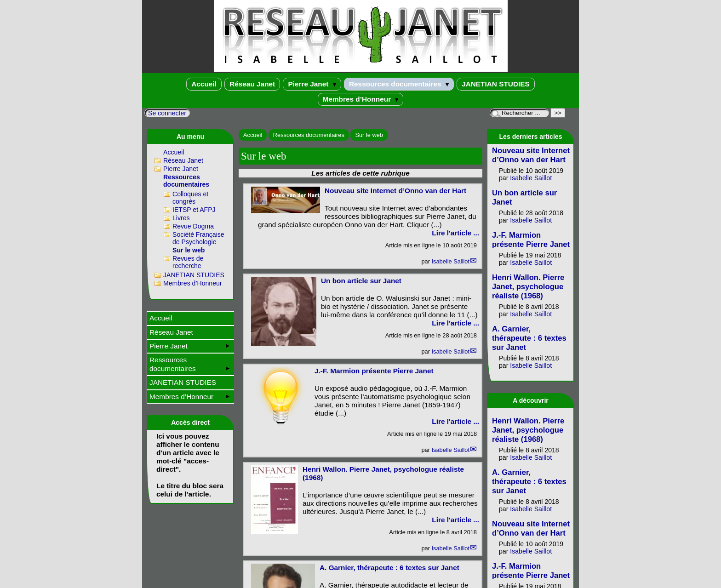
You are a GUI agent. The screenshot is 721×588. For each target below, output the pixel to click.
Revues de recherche (188, 262)
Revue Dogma (193, 226)
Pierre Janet (312, 84)
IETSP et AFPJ (194, 210)
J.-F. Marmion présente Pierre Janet (374, 371)
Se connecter (167, 113)
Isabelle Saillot (450, 261)
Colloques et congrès (190, 198)
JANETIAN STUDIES (496, 84)
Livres (181, 218)
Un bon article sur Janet (361, 281)
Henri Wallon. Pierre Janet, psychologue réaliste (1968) (528, 287)
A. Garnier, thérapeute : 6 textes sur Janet (389, 568)
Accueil (204, 84)
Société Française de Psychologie (198, 238)
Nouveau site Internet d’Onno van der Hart (395, 191)
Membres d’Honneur (361, 99)
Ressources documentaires (399, 84)
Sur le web (369, 135)
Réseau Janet (252, 84)
